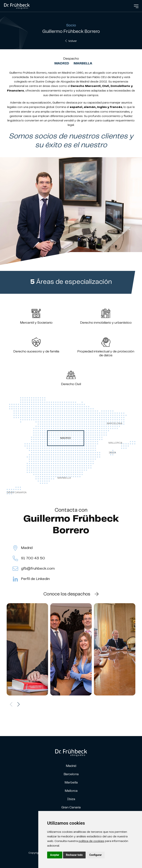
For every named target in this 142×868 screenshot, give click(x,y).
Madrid (62, 63)
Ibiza (71, 799)
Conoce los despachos (71, 594)
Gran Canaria (71, 807)
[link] (17, 6)
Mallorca (71, 791)
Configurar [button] (95, 855)
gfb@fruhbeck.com (34, 569)
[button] (18, 704)
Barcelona (71, 774)
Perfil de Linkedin (31, 579)
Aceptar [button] (55, 855)
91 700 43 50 (29, 558)
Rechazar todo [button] (74, 855)
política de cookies (91, 841)
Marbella (83, 63)
